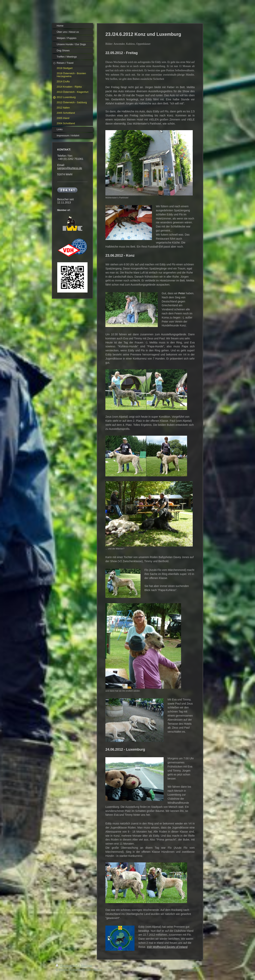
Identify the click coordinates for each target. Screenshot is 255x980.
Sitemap (86, 966)
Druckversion (67, 966)
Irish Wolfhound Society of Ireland (167, 947)
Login (196, 966)
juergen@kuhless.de (70, 168)
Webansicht (191, 970)
